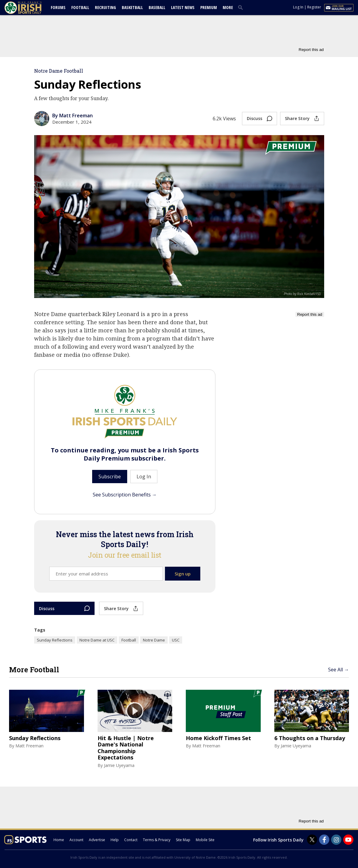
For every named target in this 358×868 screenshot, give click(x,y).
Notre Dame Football (59, 71)
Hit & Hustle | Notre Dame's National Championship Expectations (126, 748)
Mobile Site (205, 840)
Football (80, 7)
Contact (131, 840)
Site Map (183, 840)
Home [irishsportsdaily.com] (59, 840)
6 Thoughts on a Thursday (310, 738)
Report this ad (311, 50)
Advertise (97, 840)
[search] (242, 7)
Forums (58, 7)
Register (314, 7)
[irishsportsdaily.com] (30, 8)
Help (115, 840)
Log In (298, 7)
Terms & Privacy (157, 840)
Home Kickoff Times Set (218, 738)
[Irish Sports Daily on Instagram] (336, 840)
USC (176, 640)
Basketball (132, 7)
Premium (209, 7)
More (228, 7)
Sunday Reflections (55, 640)
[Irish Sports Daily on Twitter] (312, 840)
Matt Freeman (29, 746)
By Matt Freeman (73, 116)
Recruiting (105, 7)
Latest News (183, 7)
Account (76, 840)
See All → (339, 670)
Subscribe (110, 477)
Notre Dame (154, 640)
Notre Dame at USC (97, 640)
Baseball (157, 7)
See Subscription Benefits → (125, 495)
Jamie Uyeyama (119, 765)
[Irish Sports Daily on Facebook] (324, 840)
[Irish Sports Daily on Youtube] (348, 840)
